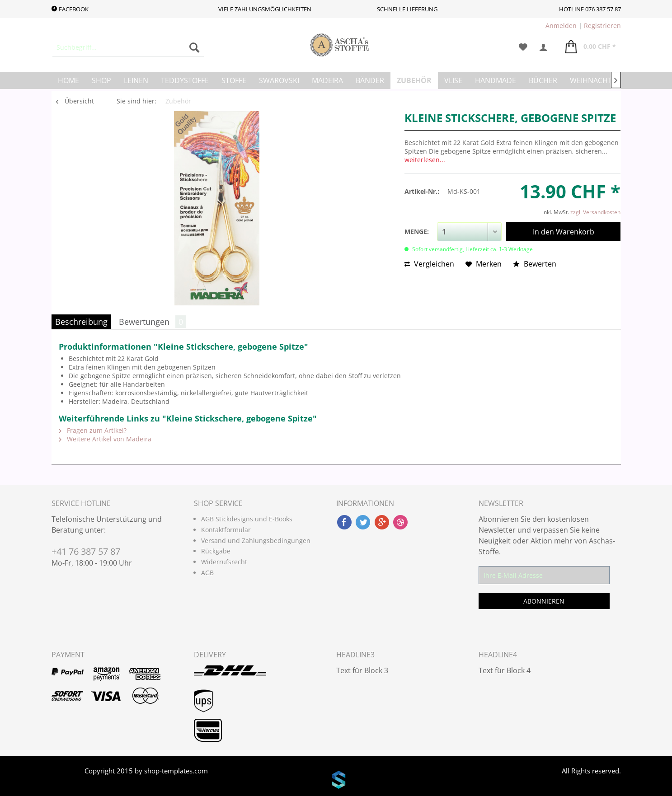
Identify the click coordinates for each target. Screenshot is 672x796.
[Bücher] (543, 80)
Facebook (70, 9)
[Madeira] (327, 80)
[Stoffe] (234, 80)
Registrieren (602, 26)
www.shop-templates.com (336, 781)
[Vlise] (453, 80)
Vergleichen (429, 264)
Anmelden (561, 26)
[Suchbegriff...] (128, 47)
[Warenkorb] (591, 47)
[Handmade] (496, 80)
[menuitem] (128, 47)
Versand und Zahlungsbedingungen (256, 541)
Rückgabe (216, 551)
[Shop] (101, 80)
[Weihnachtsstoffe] (605, 80)
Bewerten (535, 264)
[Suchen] (194, 47)
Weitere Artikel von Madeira (105, 439)
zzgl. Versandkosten (595, 212)
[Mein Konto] (546, 47)
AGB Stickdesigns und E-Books (247, 519)
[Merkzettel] (523, 47)
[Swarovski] (279, 80)
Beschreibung (81, 322)
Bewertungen (153, 322)
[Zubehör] (414, 80)
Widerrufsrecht (224, 562)
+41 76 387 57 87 (86, 551)
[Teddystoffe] (185, 80)
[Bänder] (370, 80)
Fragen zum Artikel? (93, 430)
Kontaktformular (226, 530)
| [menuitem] (583, 26)
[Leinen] (136, 80)
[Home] (68, 80)
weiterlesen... (425, 160)
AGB (207, 573)
